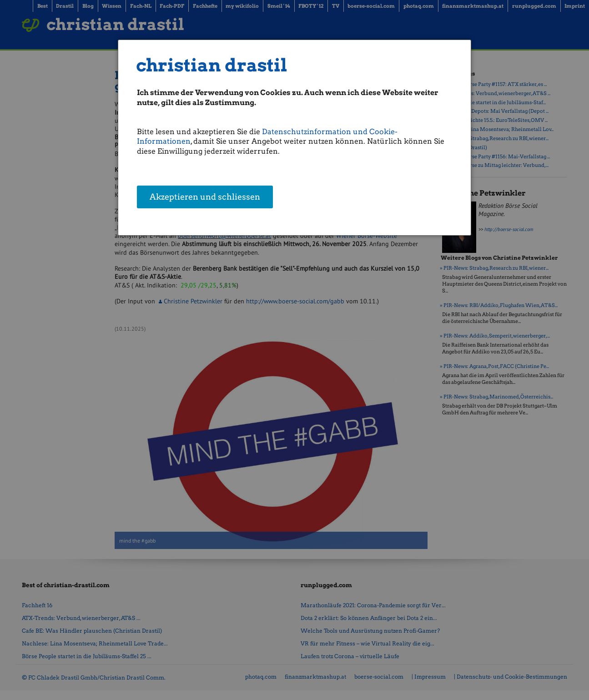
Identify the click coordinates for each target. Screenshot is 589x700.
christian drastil (212, 65)
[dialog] (294, 138)
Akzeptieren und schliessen (205, 198)
